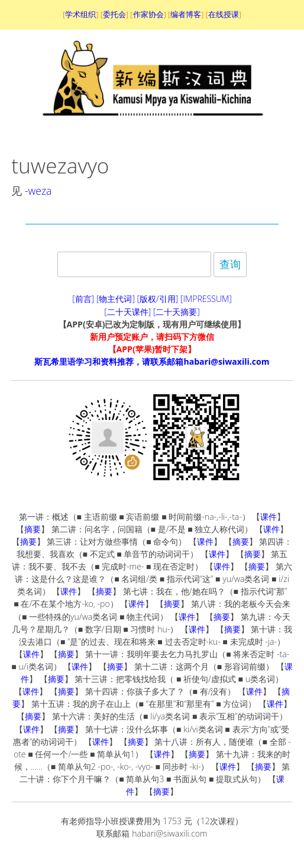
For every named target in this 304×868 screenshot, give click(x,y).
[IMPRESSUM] (206, 299)
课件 (269, 517)
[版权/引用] (158, 299)
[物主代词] (116, 299)
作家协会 (148, 14)
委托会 (114, 14)
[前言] (83, 299)
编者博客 (186, 14)
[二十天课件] (127, 312)
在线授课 (224, 14)
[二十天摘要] (177, 312)
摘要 (33, 529)
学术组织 (80, 14)
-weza (38, 191)
